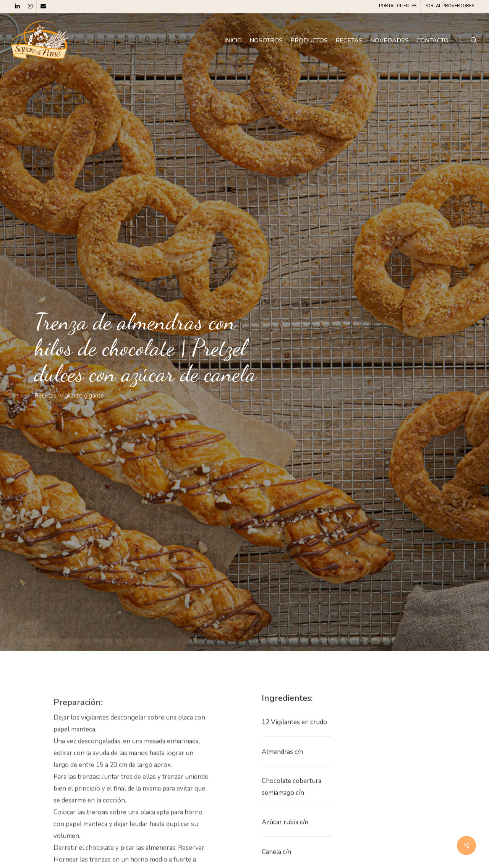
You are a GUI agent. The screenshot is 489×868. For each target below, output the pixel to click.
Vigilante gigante (82, 396)
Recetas (45, 396)
